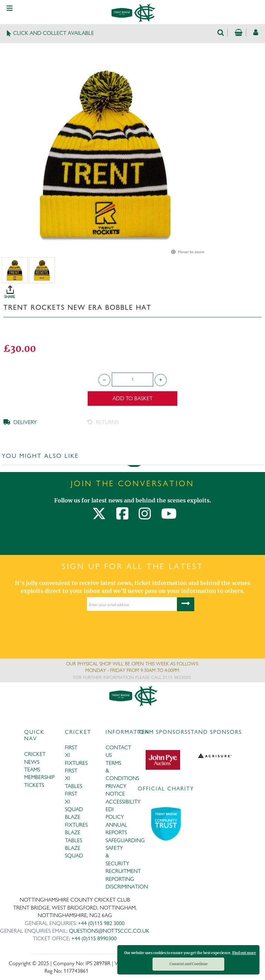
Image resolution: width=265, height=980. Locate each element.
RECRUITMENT (123, 871)
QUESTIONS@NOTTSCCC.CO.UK (109, 931)
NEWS (32, 762)
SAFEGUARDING (125, 840)
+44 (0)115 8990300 (94, 938)
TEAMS (32, 770)
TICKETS (34, 785)
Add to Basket (132, 398)
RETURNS (103, 422)
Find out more (244, 953)
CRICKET (35, 754)
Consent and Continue (189, 964)
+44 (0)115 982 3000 (101, 923)
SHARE (134, 289)
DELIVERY (20, 422)
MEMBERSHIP (39, 777)
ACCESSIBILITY (123, 802)
